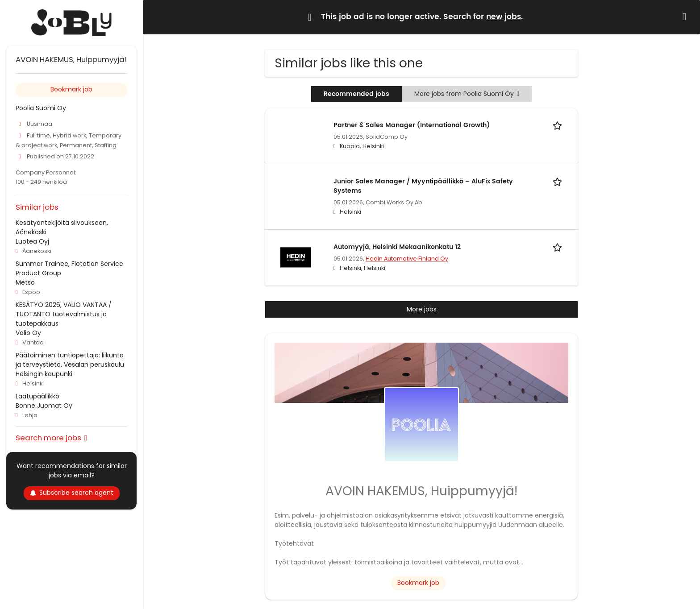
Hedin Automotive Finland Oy (407, 259)
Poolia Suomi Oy (41, 108)
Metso (25, 282)
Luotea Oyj (32, 241)
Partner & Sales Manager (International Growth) (412, 125)
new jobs (504, 17)
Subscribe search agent (72, 493)
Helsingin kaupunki (44, 374)
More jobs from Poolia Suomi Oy (467, 94)
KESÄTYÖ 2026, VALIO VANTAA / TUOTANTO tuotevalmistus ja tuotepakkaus (64, 314)
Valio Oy (28, 333)
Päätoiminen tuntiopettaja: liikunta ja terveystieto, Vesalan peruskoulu (70, 360)
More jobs (422, 309)
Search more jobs (48, 437)
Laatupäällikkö (37, 396)
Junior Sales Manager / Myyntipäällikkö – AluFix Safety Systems (423, 186)
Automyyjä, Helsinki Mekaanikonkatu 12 (397, 247)
